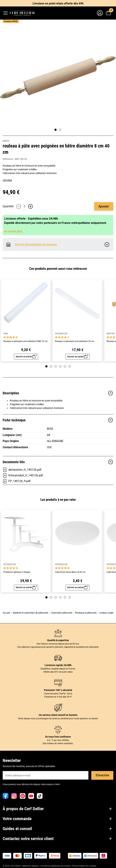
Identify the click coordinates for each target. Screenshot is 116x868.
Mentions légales (31, 866)
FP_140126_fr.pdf (17, 481)
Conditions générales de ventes (55, 866)
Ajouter (104, 206)
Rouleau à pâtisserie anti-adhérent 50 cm (75, 341)
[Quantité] (25, 206)
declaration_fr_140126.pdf (22, 470)
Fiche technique (58, 420)
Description (58, 393)
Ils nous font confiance (58, 737)
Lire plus (7, 180)
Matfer (6, 141)
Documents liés (58, 462)
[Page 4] (60, 366)
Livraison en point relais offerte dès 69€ (58, 3)
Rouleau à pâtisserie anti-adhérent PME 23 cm (26, 341)
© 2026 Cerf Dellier (12, 866)
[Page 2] (60, 130)
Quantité (8, 206)
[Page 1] (56, 130)
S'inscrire (102, 775)
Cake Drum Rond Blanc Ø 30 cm (70, 572)
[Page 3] (56, 366)
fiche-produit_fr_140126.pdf (23, 475)
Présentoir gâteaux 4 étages (17, 572)
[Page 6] (70, 366)
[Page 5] (65, 366)
